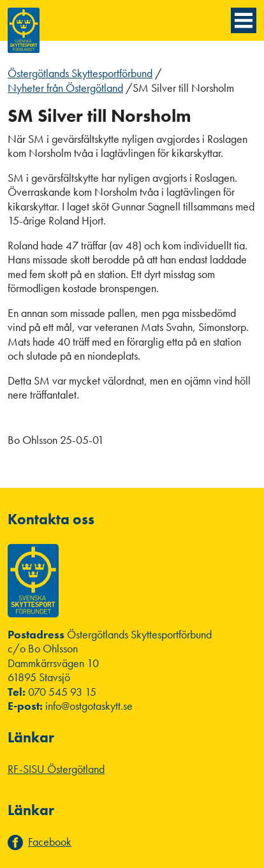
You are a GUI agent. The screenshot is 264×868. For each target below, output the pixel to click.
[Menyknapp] (244, 20)
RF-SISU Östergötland (56, 769)
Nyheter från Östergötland (65, 88)
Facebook (50, 842)
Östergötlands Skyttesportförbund (80, 73)
